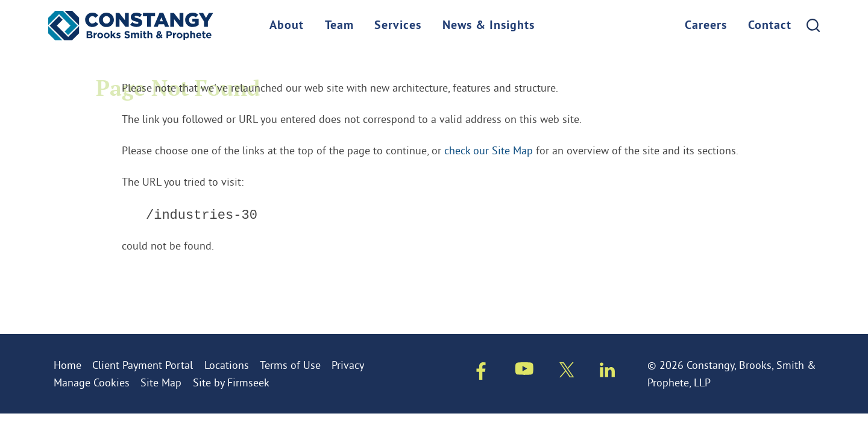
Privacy (348, 365)
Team (339, 26)
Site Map (161, 382)
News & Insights (489, 26)
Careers (706, 26)
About (287, 26)
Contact (770, 26)
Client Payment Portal (143, 365)
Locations (227, 365)
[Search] (813, 25)
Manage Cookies (92, 382)
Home (68, 365)
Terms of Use (290, 365)
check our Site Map (489, 150)
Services (398, 26)
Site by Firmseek (231, 382)
